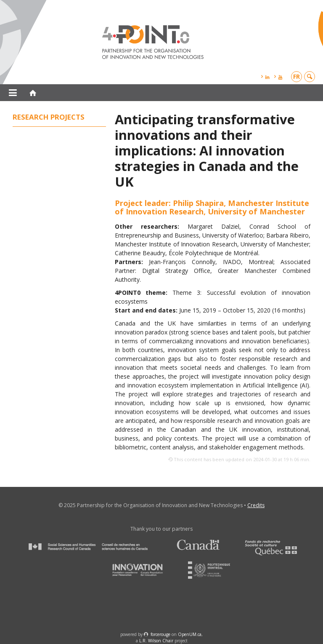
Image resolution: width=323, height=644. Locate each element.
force (160, 634)
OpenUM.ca (190, 634)
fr (297, 76)
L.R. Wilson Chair (156, 641)
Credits (256, 505)
